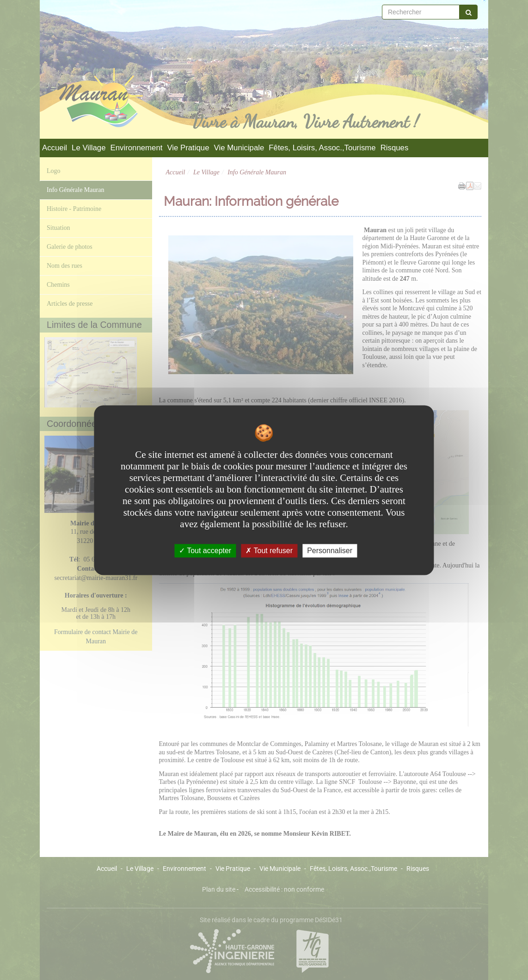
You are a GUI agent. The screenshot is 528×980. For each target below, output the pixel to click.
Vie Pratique (188, 148)
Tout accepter (205, 551)
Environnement (137, 148)
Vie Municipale (239, 148)
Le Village (89, 148)
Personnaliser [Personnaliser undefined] (330, 551)
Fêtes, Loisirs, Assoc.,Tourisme (322, 148)
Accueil (55, 148)
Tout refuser (269, 551)
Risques (395, 148)
